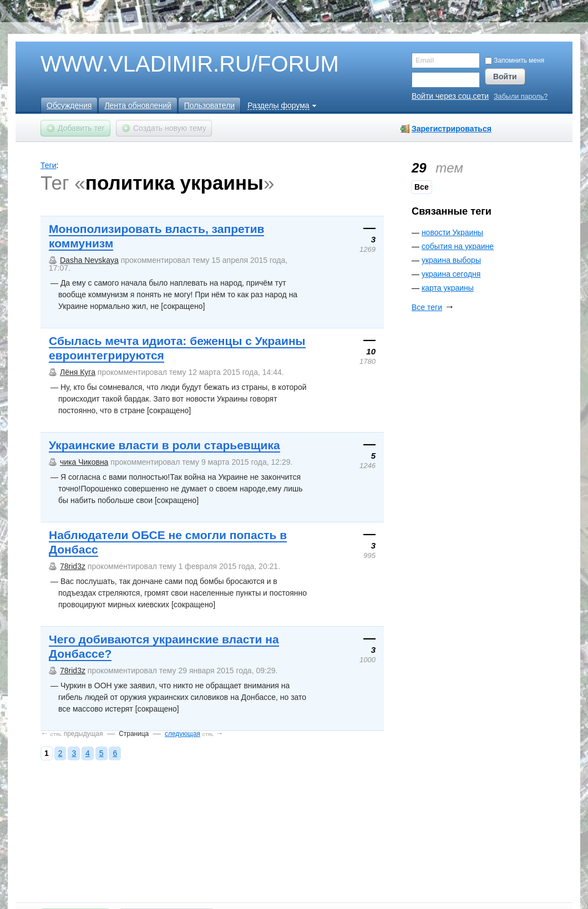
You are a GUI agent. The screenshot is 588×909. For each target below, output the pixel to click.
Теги (48, 165)
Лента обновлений (138, 105)
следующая (183, 734)
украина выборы (451, 260)
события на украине (458, 246)
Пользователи (209, 105)
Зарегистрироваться (452, 129)
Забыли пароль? (521, 97)
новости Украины (452, 232)
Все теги (427, 307)
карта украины (448, 288)
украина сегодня (451, 274)
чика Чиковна (84, 462)
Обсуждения (69, 105)
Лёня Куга (78, 372)
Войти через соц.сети (450, 96)
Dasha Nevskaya (89, 260)
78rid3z (73, 566)
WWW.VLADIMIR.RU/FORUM (171, 64)
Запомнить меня (514, 60)
